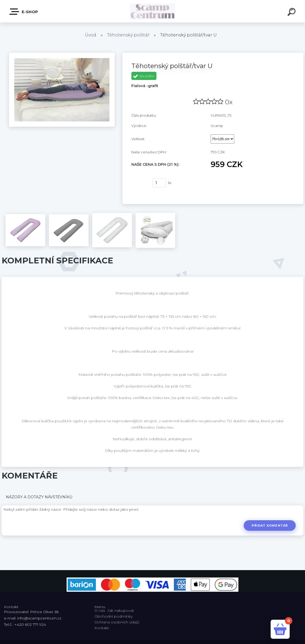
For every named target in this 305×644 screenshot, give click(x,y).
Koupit (139, 183)
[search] (292, 13)
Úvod (91, 35)
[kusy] (159, 183)
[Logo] (153, 11)
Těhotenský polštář (128, 35)
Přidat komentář (270, 525)
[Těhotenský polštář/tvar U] (62, 55)
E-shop (24, 12)
